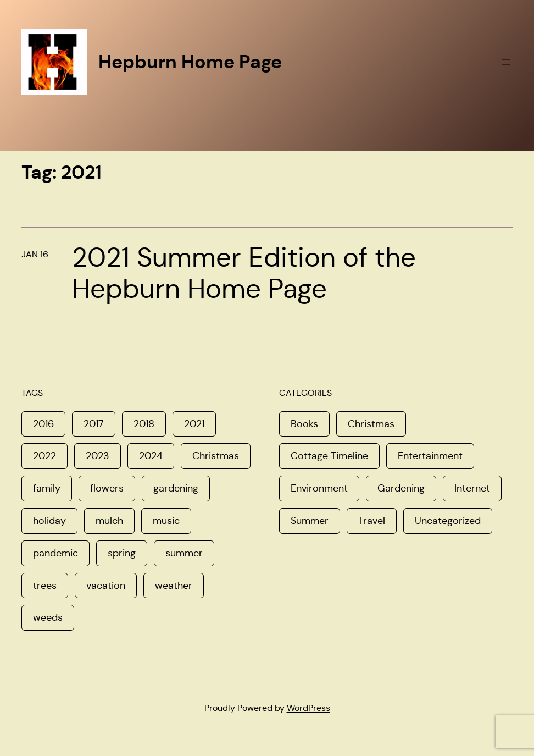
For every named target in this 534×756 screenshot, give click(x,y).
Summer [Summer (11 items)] (310, 521)
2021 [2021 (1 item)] (194, 424)
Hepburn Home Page (190, 62)
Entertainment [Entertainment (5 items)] (430, 456)
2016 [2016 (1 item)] (43, 424)
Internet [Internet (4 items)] (472, 488)
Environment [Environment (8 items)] (319, 488)
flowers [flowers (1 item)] (107, 488)
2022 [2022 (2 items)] (44, 456)
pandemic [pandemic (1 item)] (55, 553)
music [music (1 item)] (166, 521)
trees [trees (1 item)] (45, 586)
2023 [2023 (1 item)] (98, 456)
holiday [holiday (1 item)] (49, 521)
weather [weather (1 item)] (174, 586)
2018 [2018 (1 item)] (144, 424)
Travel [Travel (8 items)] (372, 521)
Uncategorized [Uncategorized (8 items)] (448, 521)
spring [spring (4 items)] (122, 553)
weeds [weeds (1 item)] (48, 617)
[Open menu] (506, 62)
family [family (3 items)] (47, 488)
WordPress (308, 708)
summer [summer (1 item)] (184, 553)
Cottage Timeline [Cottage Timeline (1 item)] (329, 456)
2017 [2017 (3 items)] (94, 424)
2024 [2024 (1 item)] (151, 456)
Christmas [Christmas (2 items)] (216, 456)
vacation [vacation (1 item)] (106, 586)
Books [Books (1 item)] (304, 424)
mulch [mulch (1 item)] (109, 521)
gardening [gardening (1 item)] (176, 488)
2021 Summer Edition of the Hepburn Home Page (244, 274)
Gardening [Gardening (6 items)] (401, 488)
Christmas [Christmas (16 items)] (371, 424)
